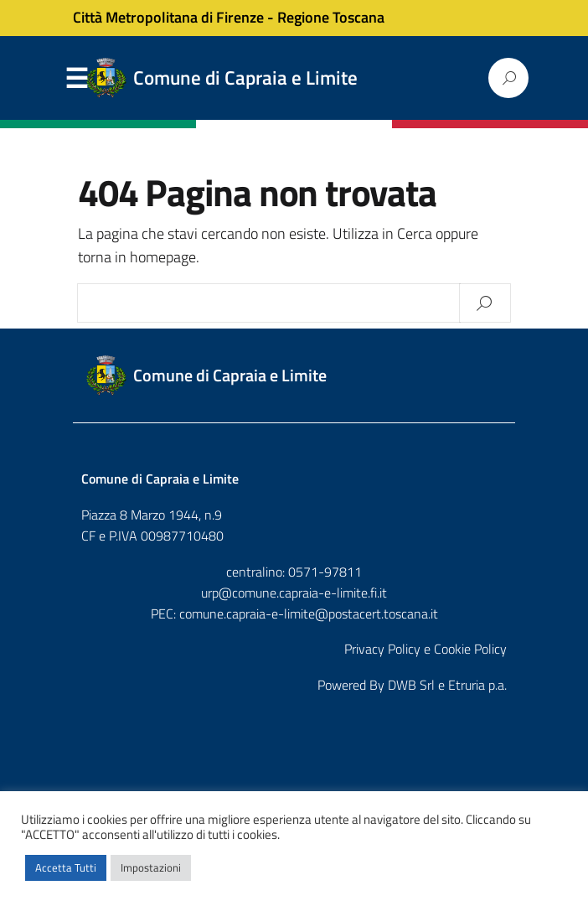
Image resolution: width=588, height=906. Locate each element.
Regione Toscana (331, 17)
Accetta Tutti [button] (66, 867)
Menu (76, 79)
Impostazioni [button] (151, 867)
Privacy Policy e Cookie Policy (426, 649)
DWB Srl (411, 685)
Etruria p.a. (477, 685)
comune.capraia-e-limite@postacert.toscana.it (309, 613)
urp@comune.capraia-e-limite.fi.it (294, 593)
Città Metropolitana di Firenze (168, 17)
